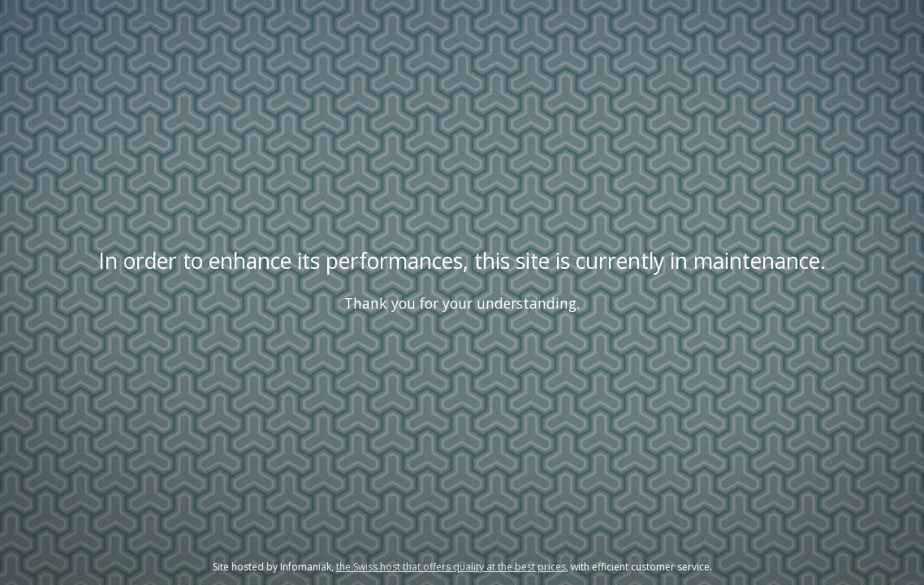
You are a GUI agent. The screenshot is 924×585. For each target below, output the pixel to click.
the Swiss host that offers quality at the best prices (451, 567)
